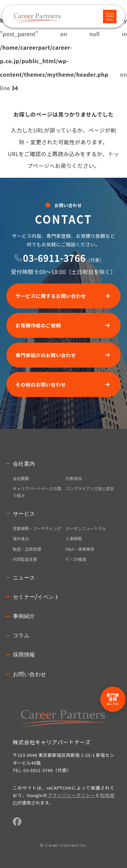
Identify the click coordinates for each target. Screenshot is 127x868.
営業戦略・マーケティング (37, 528)
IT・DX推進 (76, 559)
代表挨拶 (74, 478)
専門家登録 (113, 699)
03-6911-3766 (54, 258)
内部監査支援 (25, 559)
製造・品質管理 (27, 549)
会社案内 (24, 464)
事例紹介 (24, 616)
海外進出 (21, 538)
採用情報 (24, 655)
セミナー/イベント (36, 597)
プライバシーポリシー (71, 795)
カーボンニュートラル (86, 528)
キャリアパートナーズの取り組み (37, 492)
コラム (21, 635)
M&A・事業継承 (80, 549)
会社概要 (21, 478)
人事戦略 (74, 538)
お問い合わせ (30, 674)
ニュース (24, 578)
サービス (24, 514)
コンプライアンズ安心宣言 (90, 488)
